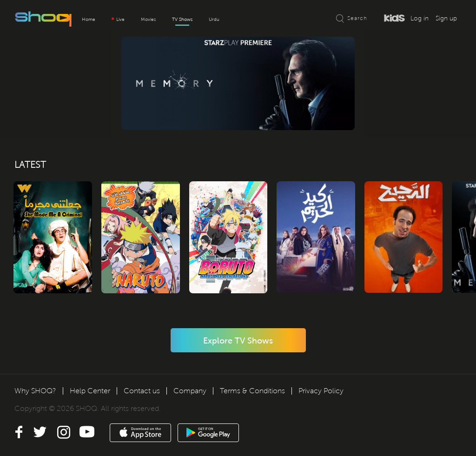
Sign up (446, 18)
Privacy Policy (321, 391)
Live (118, 19)
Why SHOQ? (35, 391)
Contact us (142, 391)
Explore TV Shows (238, 341)
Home (89, 19)
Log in (420, 18)
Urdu (214, 19)
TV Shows (182, 19)
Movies (148, 19)
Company (190, 391)
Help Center (90, 391)
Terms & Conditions (252, 391)
